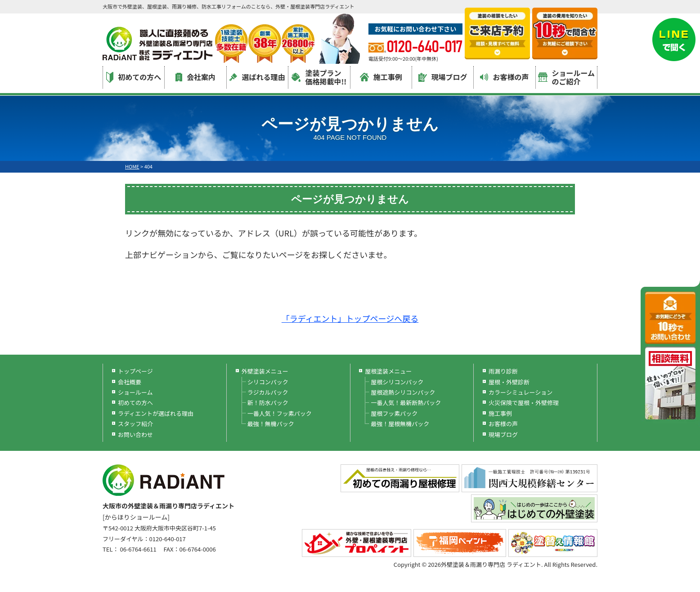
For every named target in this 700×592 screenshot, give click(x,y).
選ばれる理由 (257, 77)
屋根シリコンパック (397, 382)
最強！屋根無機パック (400, 424)
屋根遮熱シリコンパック (403, 392)
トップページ (135, 371)
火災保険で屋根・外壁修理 (524, 403)
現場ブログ (443, 77)
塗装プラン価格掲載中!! (319, 77)
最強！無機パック (271, 424)
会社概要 (130, 382)
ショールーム (135, 392)
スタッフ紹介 (135, 424)
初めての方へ (134, 77)
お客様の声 (504, 77)
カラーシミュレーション (521, 392)
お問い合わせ (135, 434)
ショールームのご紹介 (567, 77)
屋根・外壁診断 (509, 382)
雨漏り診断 (503, 371)
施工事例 (381, 77)
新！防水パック (268, 403)
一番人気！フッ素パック (280, 413)
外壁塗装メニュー (265, 371)
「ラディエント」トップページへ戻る (350, 318)
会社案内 (195, 77)
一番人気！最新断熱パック (406, 403)
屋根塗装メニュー (388, 371)
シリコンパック (268, 382)
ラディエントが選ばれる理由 (156, 413)
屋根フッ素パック (394, 413)
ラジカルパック (268, 392)
